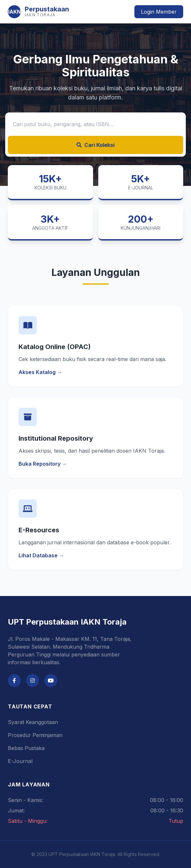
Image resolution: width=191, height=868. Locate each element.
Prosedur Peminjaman (35, 735)
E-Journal (20, 761)
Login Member (159, 12)
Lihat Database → (41, 555)
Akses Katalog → (40, 372)
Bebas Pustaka (26, 748)
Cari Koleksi (95, 145)
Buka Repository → (43, 464)
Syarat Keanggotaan (33, 722)
